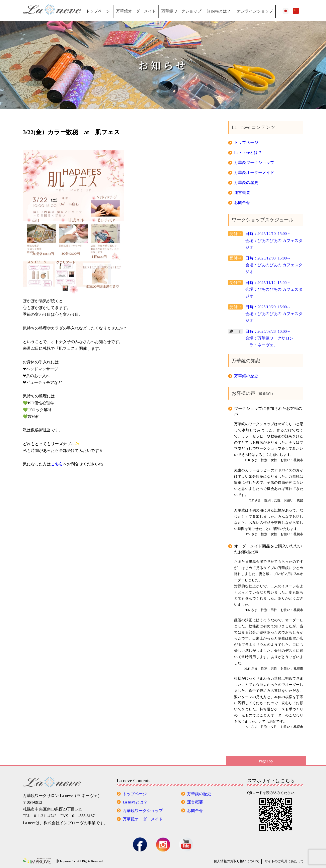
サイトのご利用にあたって (284, 861)
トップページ (98, 11)
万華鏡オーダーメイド (136, 11)
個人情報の (237, 861)
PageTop (266, 761)
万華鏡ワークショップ (181, 11)
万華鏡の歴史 (246, 183)
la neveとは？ (219, 11)
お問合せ (242, 203)
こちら (57, 464)
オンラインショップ (255, 11)
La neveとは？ (135, 802)
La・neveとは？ (248, 153)
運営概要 (242, 193)
